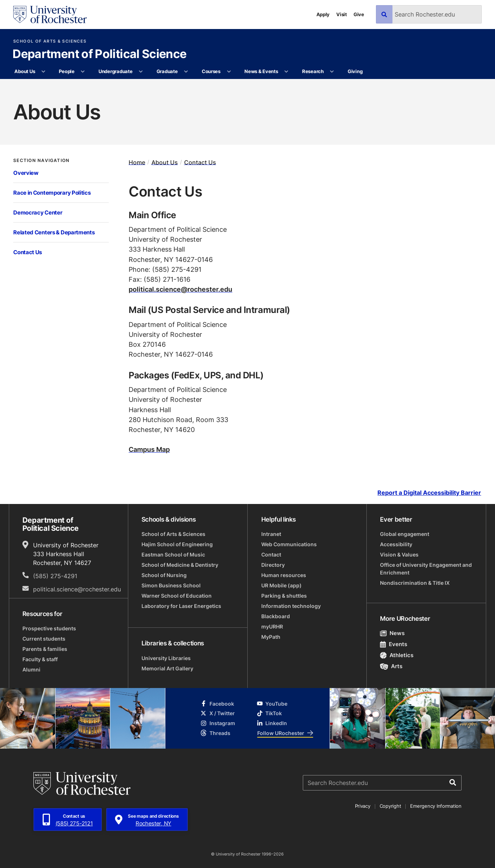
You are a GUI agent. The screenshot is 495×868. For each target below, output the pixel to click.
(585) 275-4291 (55, 576)
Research (313, 71)
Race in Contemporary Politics (52, 193)
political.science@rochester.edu (180, 289)
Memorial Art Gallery (167, 668)
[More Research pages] (332, 72)
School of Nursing (164, 575)
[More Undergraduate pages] (141, 72)
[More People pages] (83, 72)
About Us (25, 71)
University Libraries (166, 658)
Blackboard (276, 616)
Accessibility (396, 544)
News (392, 633)
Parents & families (45, 649)
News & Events (261, 71)
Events (394, 644)
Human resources (284, 575)
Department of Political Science (99, 54)
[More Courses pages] (229, 72)
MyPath (271, 637)
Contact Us (28, 252)
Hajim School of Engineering (177, 544)
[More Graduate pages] (186, 72)
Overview (26, 173)
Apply (323, 14)
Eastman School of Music (173, 554)
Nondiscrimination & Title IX (415, 583)
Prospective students (49, 628)
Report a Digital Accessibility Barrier (429, 493)
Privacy (363, 806)
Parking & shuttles (284, 596)
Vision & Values (399, 554)
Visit (342, 14)
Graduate (167, 71)
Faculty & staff (40, 659)
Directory (273, 565)
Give (359, 14)
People (67, 71)
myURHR (272, 626)
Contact (271, 554)
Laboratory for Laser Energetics (181, 606)
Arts (391, 666)
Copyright (390, 806)
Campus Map (149, 449)
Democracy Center (38, 213)
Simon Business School (171, 585)
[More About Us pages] (44, 72)
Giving (355, 71)
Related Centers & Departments (54, 232)
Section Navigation (41, 160)
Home (137, 162)
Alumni (31, 669)
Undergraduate (116, 71)
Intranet (271, 534)
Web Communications (289, 544)
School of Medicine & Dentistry (180, 565)
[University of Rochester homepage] (50, 15)
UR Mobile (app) (281, 585)
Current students (44, 639)
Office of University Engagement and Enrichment (426, 569)
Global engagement (405, 534)
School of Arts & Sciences (50, 41)
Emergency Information (436, 806)
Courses (211, 71)
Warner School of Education (177, 596)
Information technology (291, 606)
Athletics (397, 655)
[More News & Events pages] (286, 72)
